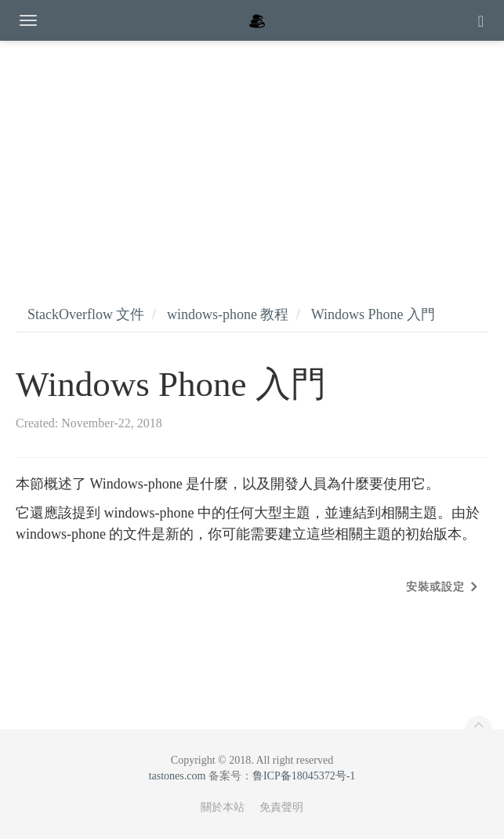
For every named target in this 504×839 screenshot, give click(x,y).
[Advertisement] (252, 157)
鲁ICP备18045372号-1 (304, 776)
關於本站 (223, 807)
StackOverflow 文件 (86, 314)
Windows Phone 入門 (373, 314)
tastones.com (178, 776)
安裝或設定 (435, 587)
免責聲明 (281, 807)
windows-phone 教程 (228, 314)
